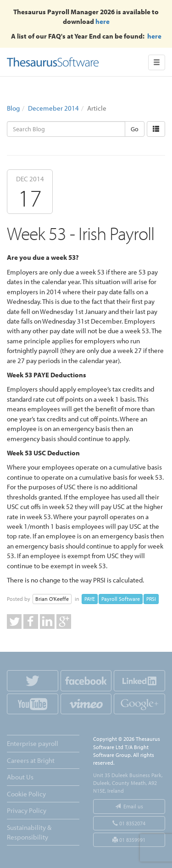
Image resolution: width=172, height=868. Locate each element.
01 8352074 (129, 823)
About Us (20, 777)
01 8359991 (129, 840)
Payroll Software (121, 599)
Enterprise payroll (33, 743)
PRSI (151, 599)
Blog (13, 108)
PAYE (90, 599)
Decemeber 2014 (53, 108)
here (103, 21)
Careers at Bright (31, 760)
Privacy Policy (27, 810)
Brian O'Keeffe (52, 599)
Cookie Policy (26, 794)
